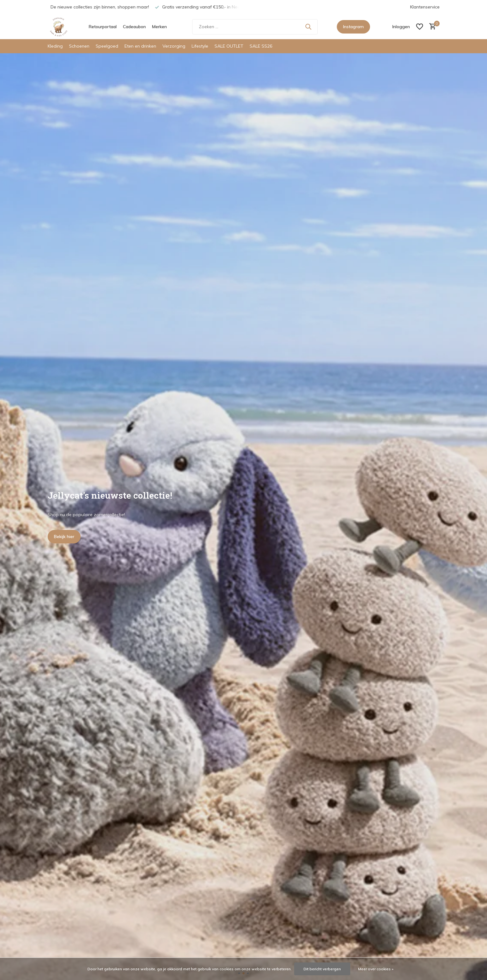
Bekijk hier (64, 537)
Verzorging (174, 46)
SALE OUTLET (229, 46)
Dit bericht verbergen (322, 969)
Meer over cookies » (376, 969)
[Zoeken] (255, 27)
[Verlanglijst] (420, 27)
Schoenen (79, 46)
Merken (159, 27)
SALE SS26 (261, 46)
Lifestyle (200, 46)
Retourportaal (103, 27)
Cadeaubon (134, 27)
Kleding (55, 46)
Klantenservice (425, 7)
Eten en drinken (140, 46)
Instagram (353, 27)
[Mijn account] (401, 27)
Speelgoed (107, 46)
